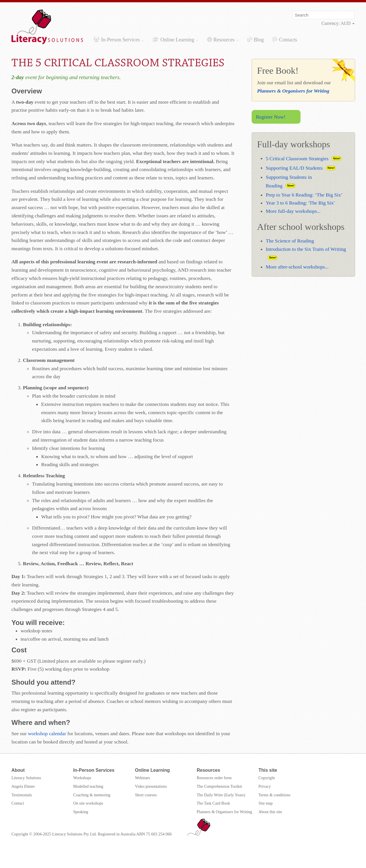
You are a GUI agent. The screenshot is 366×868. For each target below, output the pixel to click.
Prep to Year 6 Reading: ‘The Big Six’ (304, 195)
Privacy (265, 786)
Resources (223, 40)
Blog (256, 40)
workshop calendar (47, 733)
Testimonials (22, 795)
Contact (18, 803)
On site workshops (88, 803)
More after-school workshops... (297, 267)
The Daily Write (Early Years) (221, 795)
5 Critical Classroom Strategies (297, 158)
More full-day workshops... (293, 211)
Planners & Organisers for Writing (293, 91)
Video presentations (151, 786)
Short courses (146, 795)
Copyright (267, 778)
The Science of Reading (290, 241)
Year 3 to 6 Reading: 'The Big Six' (300, 203)
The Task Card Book (213, 803)
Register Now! (271, 117)
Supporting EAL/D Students (294, 168)
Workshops (82, 778)
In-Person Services (119, 40)
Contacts (285, 40)
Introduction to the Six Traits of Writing (306, 249)
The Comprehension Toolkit (219, 786)
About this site (270, 812)
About (18, 770)
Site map (266, 803)
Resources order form (214, 778)
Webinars (143, 778)
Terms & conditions (274, 795)
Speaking (81, 812)
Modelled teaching (88, 786)
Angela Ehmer (23, 786)
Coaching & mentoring (92, 795)
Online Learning (175, 40)
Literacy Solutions (26, 778)
